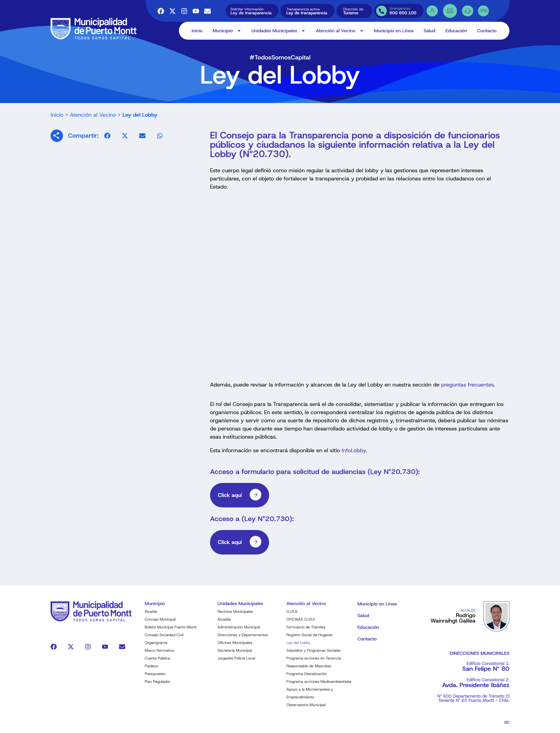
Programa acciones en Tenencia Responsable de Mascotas (314, 667)
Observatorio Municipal (306, 709)
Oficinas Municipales (235, 647)
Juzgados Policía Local (236, 663)
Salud (429, 31)
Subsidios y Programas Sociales (314, 655)
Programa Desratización (307, 678)
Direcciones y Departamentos (243, 639)
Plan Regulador (157, 686)
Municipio (227, 31)
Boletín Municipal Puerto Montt (171, 632)
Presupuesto (155, 678)
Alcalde (151, 616)
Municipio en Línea (394, 31)
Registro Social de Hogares (310, 639)
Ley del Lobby (299, 647)
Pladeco (151, 671)
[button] (107, 140)
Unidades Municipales (279, 31)
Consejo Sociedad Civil (164, 639)
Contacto (487, 31)
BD (507, 727)
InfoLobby (353, 455)
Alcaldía (224, 624)
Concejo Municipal (160, 624)
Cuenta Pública (157, 663)
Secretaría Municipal (235, 655)
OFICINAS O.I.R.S (301, 624)
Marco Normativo (159, 655)
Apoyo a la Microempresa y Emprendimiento (310, 698)
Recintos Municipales (235, 616)
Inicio (197, 31)
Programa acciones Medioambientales (319, 686)
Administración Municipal (239, 632)
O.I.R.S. (292, 616)
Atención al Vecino (340, 31)
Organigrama (156, 647)
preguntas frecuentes (467, 389)
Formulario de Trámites (306, 632)
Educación (456, 31)
